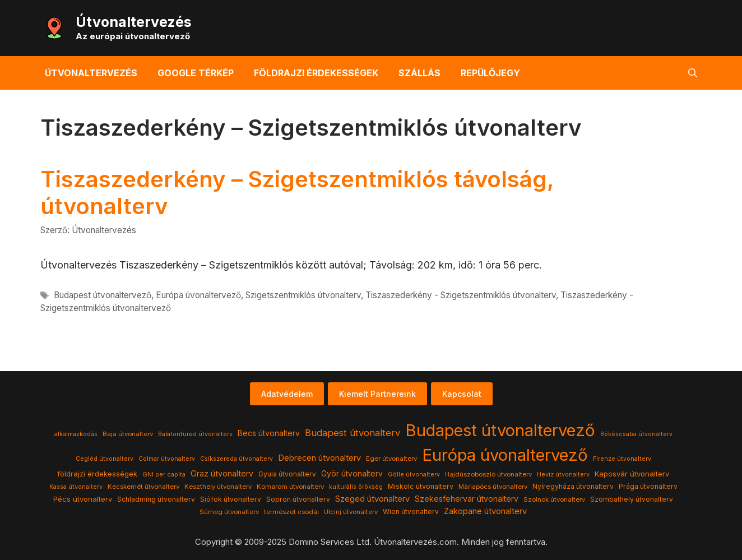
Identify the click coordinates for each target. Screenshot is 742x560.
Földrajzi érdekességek (316, 73)
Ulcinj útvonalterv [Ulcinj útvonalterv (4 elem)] (351, 512)
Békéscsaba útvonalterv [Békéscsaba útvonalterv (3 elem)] (636, 434)
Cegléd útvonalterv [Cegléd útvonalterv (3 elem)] (105, 459)
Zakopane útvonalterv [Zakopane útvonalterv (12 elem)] (485, 511)
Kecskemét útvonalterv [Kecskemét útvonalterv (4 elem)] (143, 487)
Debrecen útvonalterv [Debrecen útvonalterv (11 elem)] (319, 458)
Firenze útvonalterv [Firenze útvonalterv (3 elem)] (622, 459)
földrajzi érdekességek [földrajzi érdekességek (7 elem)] (97, 474)
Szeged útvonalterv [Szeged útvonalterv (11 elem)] (372, 499)
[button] (693, 73)
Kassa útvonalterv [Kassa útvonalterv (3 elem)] (76, 487)
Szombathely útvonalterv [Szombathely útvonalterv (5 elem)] (632, 499)
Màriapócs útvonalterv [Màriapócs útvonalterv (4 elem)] (493, 487)
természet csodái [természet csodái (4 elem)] (291, 512)
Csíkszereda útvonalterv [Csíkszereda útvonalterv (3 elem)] (236, 459)
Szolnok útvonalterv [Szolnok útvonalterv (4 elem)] (554, 499)
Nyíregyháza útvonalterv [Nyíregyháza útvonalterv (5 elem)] (573, 486)
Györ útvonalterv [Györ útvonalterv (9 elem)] (352, 474)
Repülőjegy (490, 73)
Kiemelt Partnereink (377, 394)
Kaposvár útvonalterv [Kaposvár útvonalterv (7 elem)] (632, 474)
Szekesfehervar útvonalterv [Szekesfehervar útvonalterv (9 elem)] (467, 499)
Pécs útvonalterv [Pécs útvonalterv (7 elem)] (83, 499)
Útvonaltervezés (134, 22)
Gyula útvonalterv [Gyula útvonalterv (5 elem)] (287, 474)
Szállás (419, 73)
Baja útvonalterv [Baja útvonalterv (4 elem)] (128, 434)
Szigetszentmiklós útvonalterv (303, 295)
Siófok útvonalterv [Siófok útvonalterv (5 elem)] (231, 499)
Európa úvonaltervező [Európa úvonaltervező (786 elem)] (505, 455)
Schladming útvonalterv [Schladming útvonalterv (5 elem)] (156, 499)
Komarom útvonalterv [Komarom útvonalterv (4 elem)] (290, 487)
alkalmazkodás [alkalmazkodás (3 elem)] (76, 434)
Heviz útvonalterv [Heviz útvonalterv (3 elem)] (563, 475)
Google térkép (196, 73)
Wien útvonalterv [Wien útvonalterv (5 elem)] (411, 512)
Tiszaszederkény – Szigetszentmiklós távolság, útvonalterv (297, 193)
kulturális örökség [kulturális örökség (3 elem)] (356, 487)
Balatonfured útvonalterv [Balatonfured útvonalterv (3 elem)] (195, 434)
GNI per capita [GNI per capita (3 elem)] (164, 475)
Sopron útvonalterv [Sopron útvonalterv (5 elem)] (298, 499)
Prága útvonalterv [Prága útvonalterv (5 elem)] (648, 486)
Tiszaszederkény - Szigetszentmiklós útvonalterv (461, 295)
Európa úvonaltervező (198, 295)
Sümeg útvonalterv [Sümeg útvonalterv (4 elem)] (229, 512)
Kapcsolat (462, 394)
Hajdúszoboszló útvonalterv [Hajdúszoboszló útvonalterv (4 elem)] (488, 474)
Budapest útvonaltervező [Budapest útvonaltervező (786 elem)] (500, 430)
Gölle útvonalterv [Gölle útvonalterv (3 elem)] (414, 475)
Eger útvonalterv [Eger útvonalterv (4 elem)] (391, 459)
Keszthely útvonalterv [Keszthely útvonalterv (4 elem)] (218, 487)
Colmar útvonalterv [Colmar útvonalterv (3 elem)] (167, 459)
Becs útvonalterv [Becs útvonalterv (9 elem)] (269, 433)
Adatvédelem (287, 394)
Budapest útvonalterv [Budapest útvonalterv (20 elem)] (353, 433)
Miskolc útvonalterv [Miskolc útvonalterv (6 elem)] (421, 486)
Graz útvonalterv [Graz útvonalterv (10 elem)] (222, 473)
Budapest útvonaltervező (103, 295)
